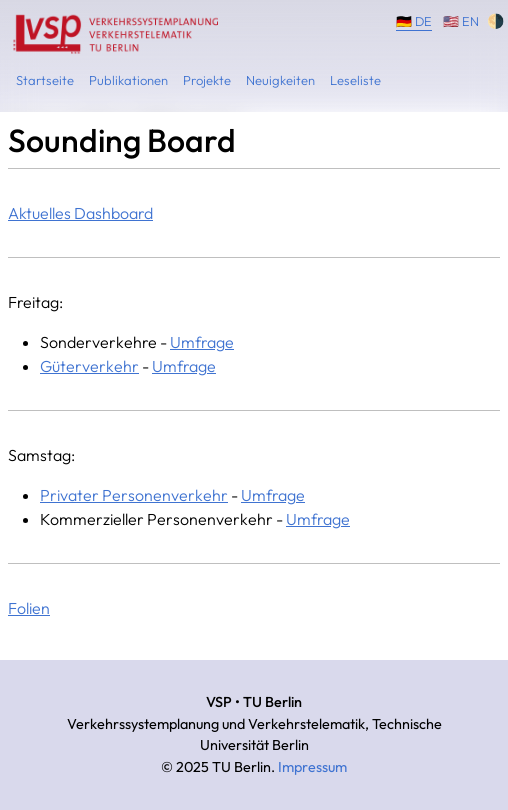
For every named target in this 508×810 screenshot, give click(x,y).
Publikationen (128, 80)
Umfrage (202, 342)
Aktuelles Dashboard (80, 213)
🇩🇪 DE (414, 20)
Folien (29, 608)
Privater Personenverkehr (134, 495)
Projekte (207, 80)
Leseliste (355, 80)
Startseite (45, 80)
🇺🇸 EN (461, 20)
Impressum (312, 767)
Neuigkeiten (280, 80)
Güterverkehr (89, 366)
